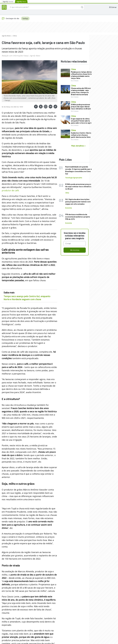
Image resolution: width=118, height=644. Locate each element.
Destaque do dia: (11, 18)
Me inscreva (75, 250)
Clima (15, 36)
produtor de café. (11, 190)
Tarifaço (25, 18)
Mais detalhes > (78, 146)
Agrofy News (6, 36)
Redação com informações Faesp (15, 56)
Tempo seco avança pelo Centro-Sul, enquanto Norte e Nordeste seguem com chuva (27, 298)
